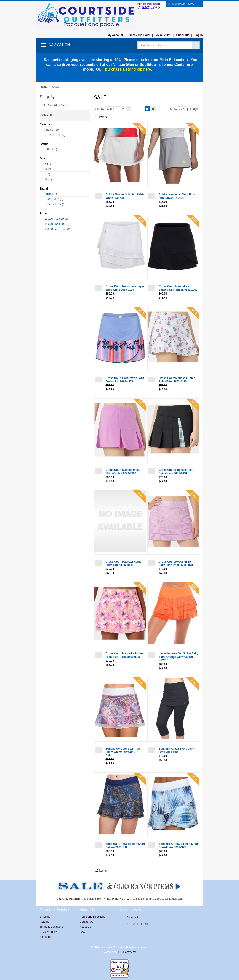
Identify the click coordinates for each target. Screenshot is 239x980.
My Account (115, 35)
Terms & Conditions (52, 927)
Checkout (183, 35)
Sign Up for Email (137, 924)
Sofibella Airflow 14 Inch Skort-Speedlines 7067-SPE (179, 846)
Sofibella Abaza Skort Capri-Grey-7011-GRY (177, 750)
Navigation (59, 45)
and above (56, 229)
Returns (45, 922)
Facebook (133, 917)
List (153, 108)
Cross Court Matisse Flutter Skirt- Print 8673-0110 (177, 380)
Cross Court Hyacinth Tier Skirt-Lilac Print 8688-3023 (176, 563)
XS (46, 164)
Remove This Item (42, 105)
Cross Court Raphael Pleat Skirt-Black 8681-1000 (176, 472)
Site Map (45, 937)
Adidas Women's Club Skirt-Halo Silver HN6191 (177, 196)
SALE (48, 149)
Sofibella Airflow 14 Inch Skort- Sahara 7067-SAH (126, 846)
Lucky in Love (53, 204)
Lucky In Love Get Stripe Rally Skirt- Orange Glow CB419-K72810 (179, 657)
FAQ (82, 932)
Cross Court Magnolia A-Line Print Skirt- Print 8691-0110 (125, 655)
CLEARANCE (53, 135)
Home (44, 87)
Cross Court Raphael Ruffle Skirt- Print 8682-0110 (124, 563)
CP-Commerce (128, 952)
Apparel (49, 130)
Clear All (47, 115)
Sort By (100, 109)
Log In (199, 35)
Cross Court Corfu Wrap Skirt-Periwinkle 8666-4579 (125, 380)
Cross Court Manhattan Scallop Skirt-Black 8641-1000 (178, 288)
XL (46, 179)
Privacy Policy (48, 932)
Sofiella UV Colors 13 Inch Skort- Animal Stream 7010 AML (123, 752)
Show (173, 109)
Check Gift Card (139, 35)
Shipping (45, 917)
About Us (85, 927)
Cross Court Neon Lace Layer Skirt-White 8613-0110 (125, 288)
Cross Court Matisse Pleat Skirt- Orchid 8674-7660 (123, 472)
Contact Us (86, 922)
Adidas (49, 194)
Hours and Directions (92, 917)
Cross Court (52, 199)
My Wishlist (163, 35)
